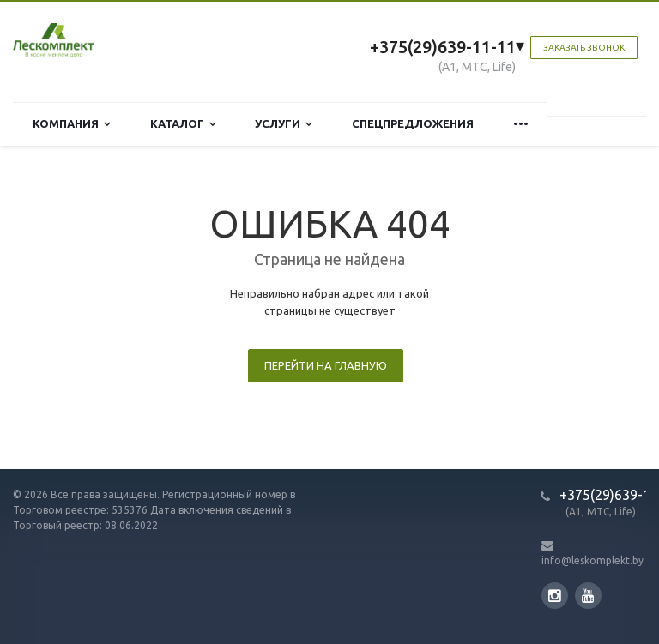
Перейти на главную (326, 365)
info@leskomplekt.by (592, 560)
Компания (72, 124)
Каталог (183, 124)
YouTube (588, 596)
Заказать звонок (584, 48)
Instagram (555, 596)
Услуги (284, 124)
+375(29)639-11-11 (443, 47)
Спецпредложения (413, 123)
